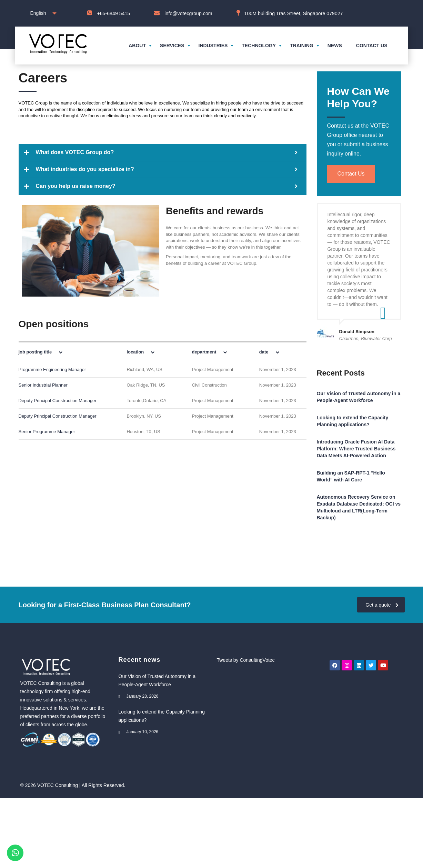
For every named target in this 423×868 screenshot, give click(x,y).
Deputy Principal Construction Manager (58, 401)
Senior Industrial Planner (43, 385)
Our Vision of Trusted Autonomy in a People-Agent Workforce (359, 397)
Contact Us (351, 174)
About (137, 46)
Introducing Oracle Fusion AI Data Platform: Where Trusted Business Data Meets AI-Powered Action (356, 449)
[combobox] (42, 13)
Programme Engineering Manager (52, 370)
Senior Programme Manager (47, 432)
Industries (213, 46)
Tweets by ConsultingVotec (246, 660)
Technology (259, 46)
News (335, 46)
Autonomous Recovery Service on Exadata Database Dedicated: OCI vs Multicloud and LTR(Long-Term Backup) (359, 507)
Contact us (372, 46)
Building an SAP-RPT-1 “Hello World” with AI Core (351, 476)
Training (302, 46)
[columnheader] (65, 352)
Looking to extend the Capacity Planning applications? (353, 421)
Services (172, 46)
